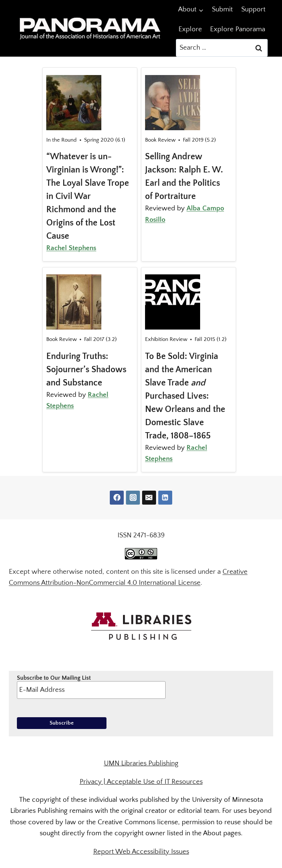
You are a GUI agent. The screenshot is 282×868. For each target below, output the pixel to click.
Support (253, 9)
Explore (190, 29)
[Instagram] (133, 498)
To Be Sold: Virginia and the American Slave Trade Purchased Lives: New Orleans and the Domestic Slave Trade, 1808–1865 (185, 396)
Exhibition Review (166, 339)
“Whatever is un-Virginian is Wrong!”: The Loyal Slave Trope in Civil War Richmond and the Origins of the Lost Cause (88, 196)
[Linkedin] (165, 498)
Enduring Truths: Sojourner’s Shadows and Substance (86, 370)
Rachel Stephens (71, 248)
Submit (222, 9)
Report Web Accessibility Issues (141, 852)
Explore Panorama (238, 29)
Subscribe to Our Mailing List (91, 687)
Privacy (91, 782)
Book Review (160, 140)
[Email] (149, 498)
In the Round (62, 140)
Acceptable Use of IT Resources (155, 782)
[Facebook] (117, 498)
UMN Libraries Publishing (141, 763)
